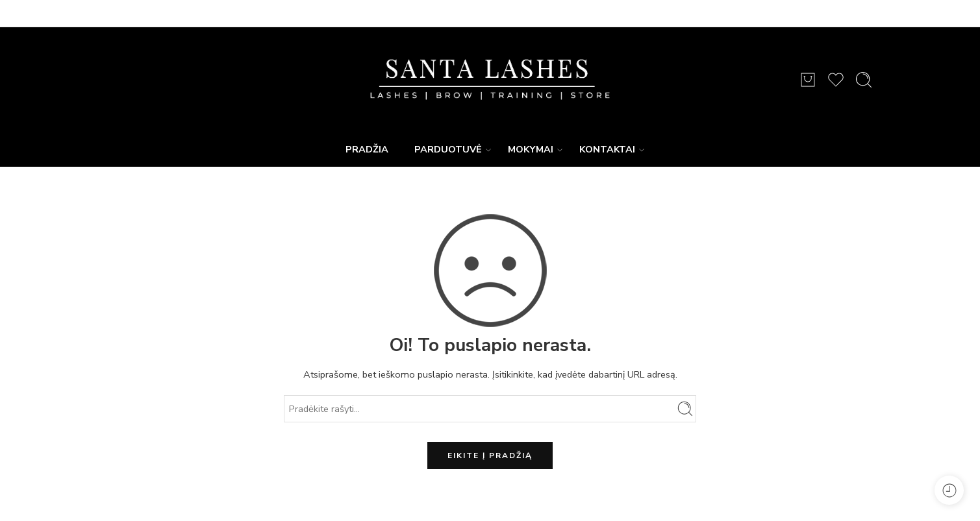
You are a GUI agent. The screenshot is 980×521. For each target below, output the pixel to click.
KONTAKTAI (607, 150)
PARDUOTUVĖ (448, 150)
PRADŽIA (367, 149)
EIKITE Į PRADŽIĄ (490, 455)
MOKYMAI (531, 150)
